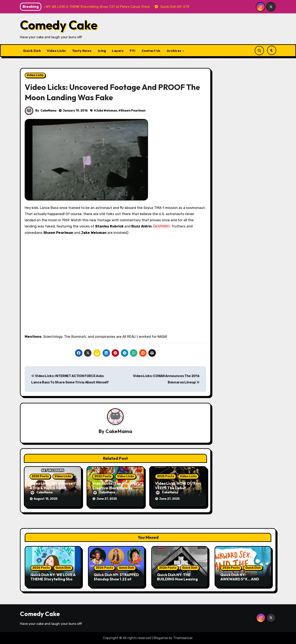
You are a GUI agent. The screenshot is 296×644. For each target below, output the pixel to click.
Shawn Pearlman (133, 111)
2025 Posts (40, 476)
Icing (102, 51)
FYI (133, 51)
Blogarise (161, 638)
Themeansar (183, 638)
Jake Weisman (106, 111)
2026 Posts (41, 568)
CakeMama (49, 111)
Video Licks (56, 51)
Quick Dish (32, 51)
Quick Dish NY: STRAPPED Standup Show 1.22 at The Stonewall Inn (116, 579)
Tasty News (82, 51)
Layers (118, 51)
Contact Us (151, 51)
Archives (175, 51)
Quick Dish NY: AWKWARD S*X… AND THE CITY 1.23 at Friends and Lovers (242, 581)
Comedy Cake (59, 25)
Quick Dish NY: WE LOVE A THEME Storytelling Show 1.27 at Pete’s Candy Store (53, 581)
